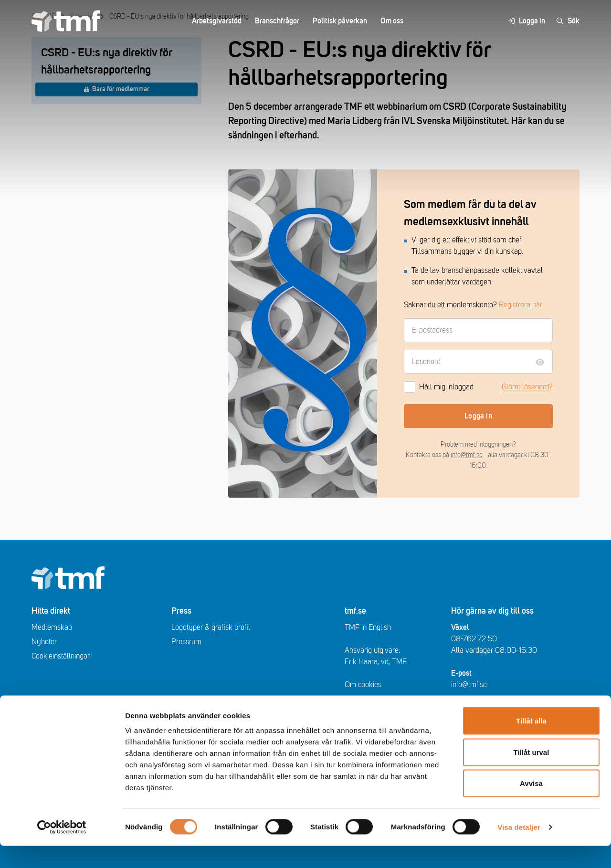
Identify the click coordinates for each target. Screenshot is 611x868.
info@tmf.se (467, 455)
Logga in (478, 416)
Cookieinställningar (61, 656)
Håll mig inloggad (439, 387)
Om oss (392, 21)
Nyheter (44, 642)
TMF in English (368, 627)
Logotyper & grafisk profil (211, 627)
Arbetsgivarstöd (217, 21)
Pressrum (186, 642)
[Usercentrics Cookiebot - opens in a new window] (62, 849)
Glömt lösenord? (527, 387)
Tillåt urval (532, 774)
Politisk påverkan (340, 21)
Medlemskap (52, 627)
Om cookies (363, 685)
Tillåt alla (531, 743)
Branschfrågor (277, 21)
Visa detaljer (519, 849)
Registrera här (521, 305)
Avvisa (531, 805)
